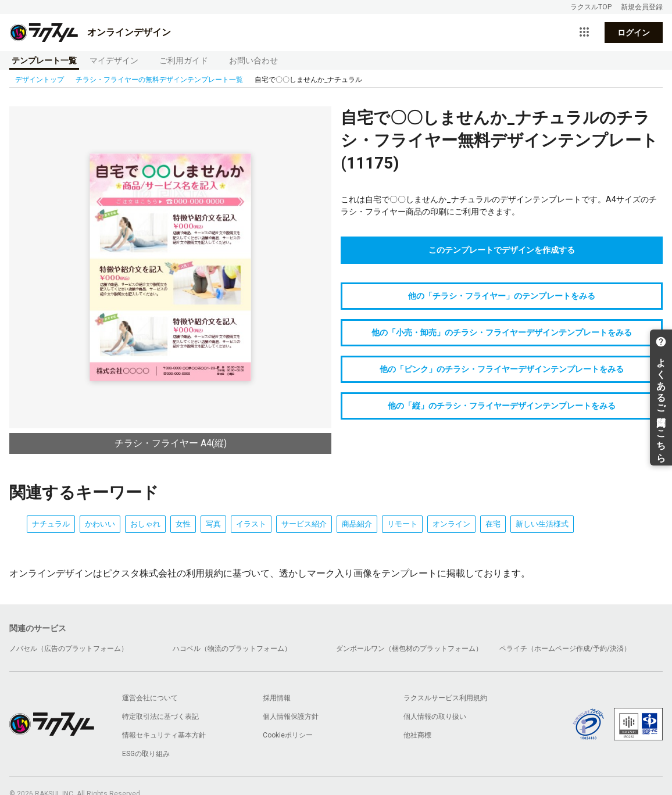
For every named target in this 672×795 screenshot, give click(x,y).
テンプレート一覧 (44, 60)
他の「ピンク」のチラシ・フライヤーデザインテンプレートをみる (502, 369)
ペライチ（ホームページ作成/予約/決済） (565, 649)
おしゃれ (145, 524)
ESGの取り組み (146, 754)
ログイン (634, 33)
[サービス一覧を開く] (584, 33)
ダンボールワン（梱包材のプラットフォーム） (409, 649)
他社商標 (417, 735)
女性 (183, 524)
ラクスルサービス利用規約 (445, 698)
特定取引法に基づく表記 (160, 717)
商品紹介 (357, 524)
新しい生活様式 (542, 524)
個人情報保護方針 (291, 717)
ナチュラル (51, 524)
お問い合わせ (253, 60)
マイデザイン (114, 60)
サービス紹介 (304, 524)
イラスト (251, 524)
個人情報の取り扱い (435, 717)
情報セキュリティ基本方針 (164, 735)
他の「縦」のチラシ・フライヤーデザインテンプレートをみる (502, 406)
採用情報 (277, 698)
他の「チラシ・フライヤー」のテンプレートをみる (502, 296)
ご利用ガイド (184, 60)
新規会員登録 (642, 7)
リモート (402, 524)
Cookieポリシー (288, 735)
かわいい (100, 524)
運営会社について (150, 698)
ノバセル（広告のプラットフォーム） (69, 649)
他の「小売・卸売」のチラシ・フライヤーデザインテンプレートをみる (502, 332)
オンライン (451, 524)
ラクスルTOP (591, 7)
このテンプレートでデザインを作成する (502, 250)
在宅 (493, 524)
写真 (213, 524)
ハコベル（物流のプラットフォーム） (232, 649)
